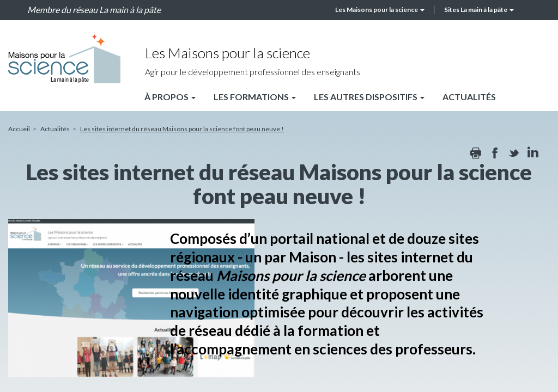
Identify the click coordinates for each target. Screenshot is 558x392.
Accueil (19, 129)
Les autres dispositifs (369, 97)
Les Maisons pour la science (380, 10)
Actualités (469, 97)
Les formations (255, 97)
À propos (170, 97)
